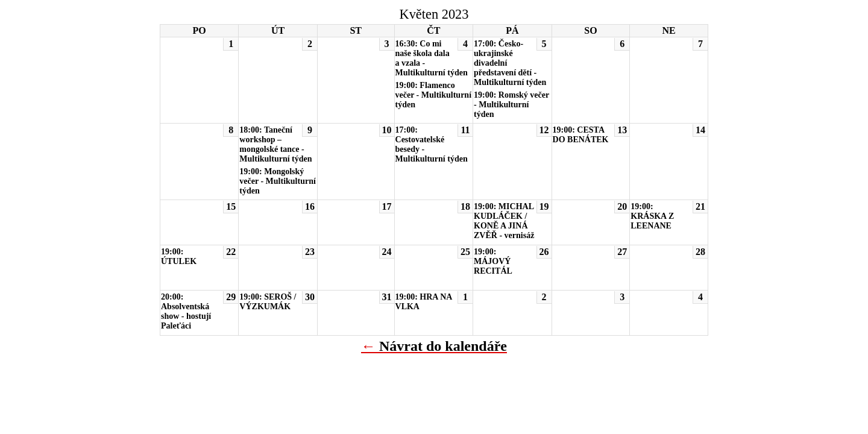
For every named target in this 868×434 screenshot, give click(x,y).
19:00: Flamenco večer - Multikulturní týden (434, 95)
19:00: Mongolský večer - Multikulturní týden (278, 181)
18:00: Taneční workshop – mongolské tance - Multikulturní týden (275, 144)
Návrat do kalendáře (443, 346)
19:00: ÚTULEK (179, 256)
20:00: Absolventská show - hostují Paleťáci (186, 311)
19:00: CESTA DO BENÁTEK (581, 135)
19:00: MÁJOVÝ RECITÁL (493, 261)
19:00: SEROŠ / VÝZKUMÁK (268, 302)
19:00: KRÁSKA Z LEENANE (652, 216)
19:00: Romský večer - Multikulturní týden (511, 105)
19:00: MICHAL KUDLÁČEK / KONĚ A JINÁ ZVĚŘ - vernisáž (504, 221)
